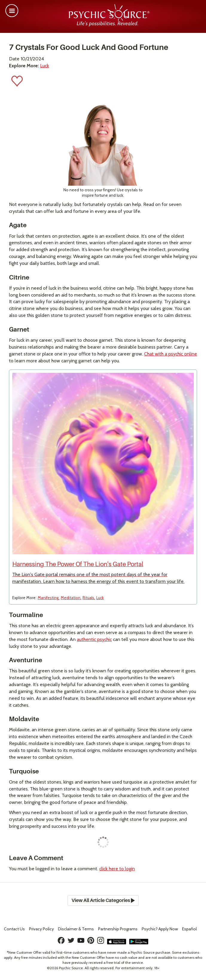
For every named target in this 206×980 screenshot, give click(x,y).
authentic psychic (94, 639)
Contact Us (14, 929)
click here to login (117, 869)
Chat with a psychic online (171, 354)
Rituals (88, 598)
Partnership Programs (118, 929)
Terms (76, 929)
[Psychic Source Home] (109, 25)
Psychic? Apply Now (160, 929)
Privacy (41, 929)
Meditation (71, 598)
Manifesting (48, 598)
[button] (12, 11)
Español (189, 929)
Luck (45, 66)
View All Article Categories (103, 900)
